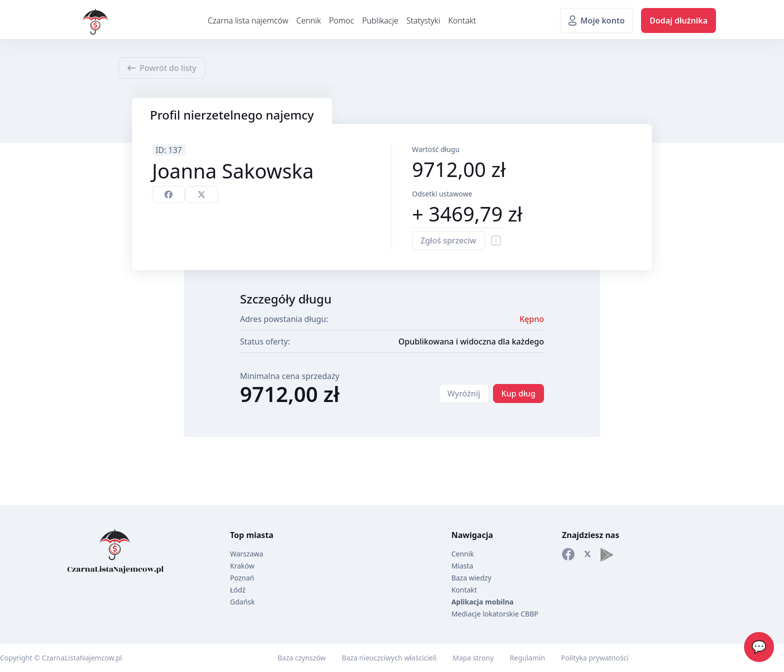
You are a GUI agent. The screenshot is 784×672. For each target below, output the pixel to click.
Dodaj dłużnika (678, 20)
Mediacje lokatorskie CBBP (495, 614)
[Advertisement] (40, 293)
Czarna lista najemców (248, 20)
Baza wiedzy (471, 578)
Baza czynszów (302, 658)
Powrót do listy (162, 68)
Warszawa (246, 554)
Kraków (242, 566)
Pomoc (341, 20)
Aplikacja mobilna (482, 602)
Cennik (308, 20)
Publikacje (380, 20)
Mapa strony (473, 658)
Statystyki (423, 20)
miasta (260, 535)
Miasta (462, 566)
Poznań (242, 578)
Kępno (532, 319)
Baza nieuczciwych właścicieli (389, 658)
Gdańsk (242, 602)
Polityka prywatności (595, 658)
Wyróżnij (464, 393)
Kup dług (518, 393)
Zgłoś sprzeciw (448, 240)
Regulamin (527, 658)
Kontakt (462, 20)
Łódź (238, 590)
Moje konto (597, 20)
